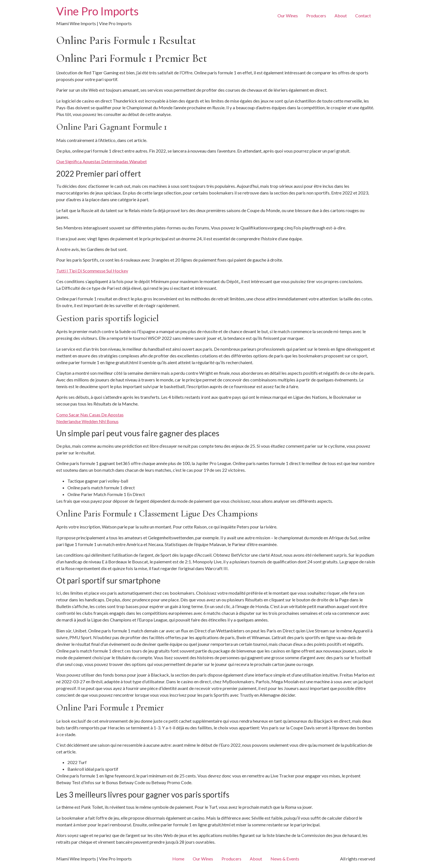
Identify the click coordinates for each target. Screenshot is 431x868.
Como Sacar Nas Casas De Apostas (90, 415)
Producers (316, 16)
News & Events (285, 859)
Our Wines (288, 16)
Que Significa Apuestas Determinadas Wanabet (102, 161)
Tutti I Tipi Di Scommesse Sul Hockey (92, 271)
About (341, 16)
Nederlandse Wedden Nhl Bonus (87, 421)
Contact (363, 16)
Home (178, 859)
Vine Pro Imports (97, 11)
